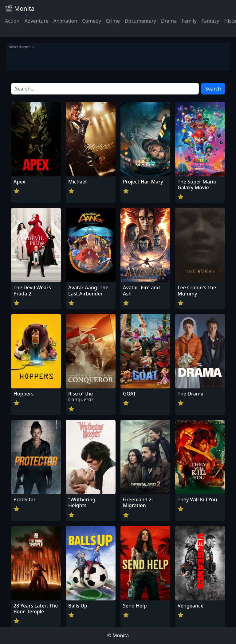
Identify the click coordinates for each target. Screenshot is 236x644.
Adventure (36, 21)
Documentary (140, 21)
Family (189, 21)
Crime (113, 21)
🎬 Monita (20, 8)
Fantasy (210, 21)
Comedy (92, 21)
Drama (169, 21)
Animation (65, 21)
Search (213, 89)
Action (12, 21)
